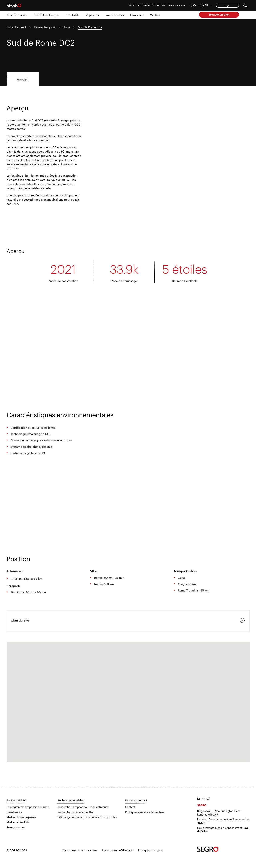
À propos (93, 15)
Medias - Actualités (18, 822)
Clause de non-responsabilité (79, 850)
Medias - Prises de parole (21, 817)
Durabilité (73, 15)
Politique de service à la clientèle (144, 812)
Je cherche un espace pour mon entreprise (83, 807)
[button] (128, 698)
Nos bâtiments (17, 15)
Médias (155, 15)
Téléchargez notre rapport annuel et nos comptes (87, 817)
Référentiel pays (45, 27)
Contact (130, 807)
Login (227, 5)
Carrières (137, 15)
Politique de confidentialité (117, 850)
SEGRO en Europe (46, 15)
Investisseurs (115, 15)
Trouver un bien (219, 15)
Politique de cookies (150, 850)
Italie (67, 27)
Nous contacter (177, 5)
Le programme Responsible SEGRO (28, 807)
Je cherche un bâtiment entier (75, 812)
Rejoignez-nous (16, 827)
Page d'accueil (16, 27)
